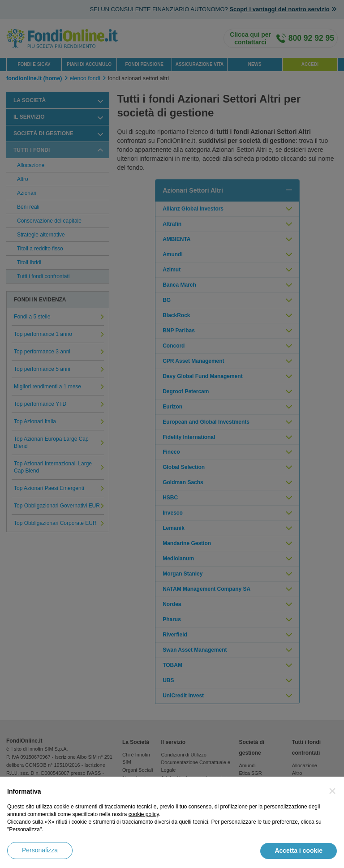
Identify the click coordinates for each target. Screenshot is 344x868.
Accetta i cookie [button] (299, 851)
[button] (332, 791)
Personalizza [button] (40, 850)
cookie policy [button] (144, 814)
